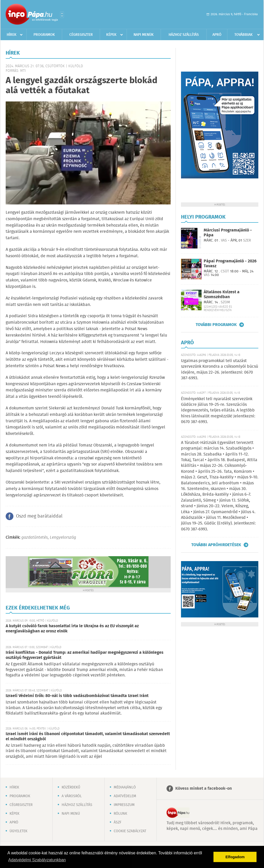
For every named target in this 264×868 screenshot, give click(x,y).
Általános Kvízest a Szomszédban (222, 295)
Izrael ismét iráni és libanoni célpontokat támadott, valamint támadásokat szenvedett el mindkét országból (88, 737)
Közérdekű (71, 787)
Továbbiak (244, 35)
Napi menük (144, 35)
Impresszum (124, 805)
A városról (72, 796)
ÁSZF (118, 822)
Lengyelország (63, 538)
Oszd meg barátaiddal (39, 516)
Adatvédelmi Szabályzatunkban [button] (37, 860)
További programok (216, 325)
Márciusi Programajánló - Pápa (228, 233)
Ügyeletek (18, 831)
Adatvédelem (125, 796)
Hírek (12, 35)
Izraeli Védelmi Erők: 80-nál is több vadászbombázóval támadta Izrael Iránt (77, 696)
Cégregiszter (81, 35)
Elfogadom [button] (235, 857)
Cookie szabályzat (130, 831)
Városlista (62, 15)
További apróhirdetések (216, 545)
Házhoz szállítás (184, 35)
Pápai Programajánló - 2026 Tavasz (230, 264)
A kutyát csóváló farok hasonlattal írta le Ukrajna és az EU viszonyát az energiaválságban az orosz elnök (72, 629)
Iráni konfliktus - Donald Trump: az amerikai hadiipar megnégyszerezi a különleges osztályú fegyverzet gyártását (85, 655)
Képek (111, 35)
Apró (217, 35)
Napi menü (71, 814)
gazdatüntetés (35, 538)
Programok (44, 35)
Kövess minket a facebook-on (204, 789)
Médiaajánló (125, 787)
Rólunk (120, 814)
